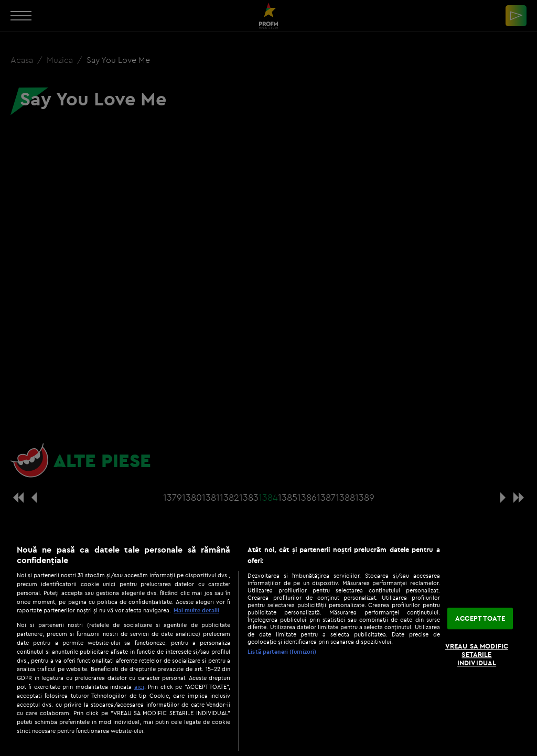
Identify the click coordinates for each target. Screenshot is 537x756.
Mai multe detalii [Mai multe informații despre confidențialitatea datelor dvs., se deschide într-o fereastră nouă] (196, 610)
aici (139, 687)
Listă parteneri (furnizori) (282, 652)
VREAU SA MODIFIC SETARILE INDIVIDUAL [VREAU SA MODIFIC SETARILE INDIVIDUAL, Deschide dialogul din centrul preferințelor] (477, 655)
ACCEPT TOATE (480, 618)
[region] (268, 645)
